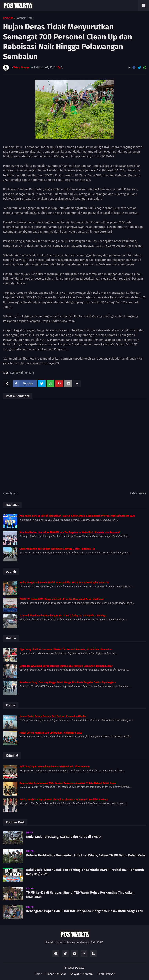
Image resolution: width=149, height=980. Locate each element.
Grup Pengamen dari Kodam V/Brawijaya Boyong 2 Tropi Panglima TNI (57, 549)
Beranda (8, 18)
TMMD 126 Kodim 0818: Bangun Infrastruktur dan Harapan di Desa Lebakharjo (62, 599)
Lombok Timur (25, 18)
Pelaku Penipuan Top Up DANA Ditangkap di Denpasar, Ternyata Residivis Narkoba (64, 800)
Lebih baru (12, 493)
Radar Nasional (56, 974)
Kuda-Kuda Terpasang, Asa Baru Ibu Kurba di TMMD (63, 837)
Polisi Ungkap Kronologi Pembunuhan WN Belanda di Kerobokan (55, 767)
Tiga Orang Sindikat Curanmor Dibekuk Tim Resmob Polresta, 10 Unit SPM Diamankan (66, 649)
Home (38, 974)
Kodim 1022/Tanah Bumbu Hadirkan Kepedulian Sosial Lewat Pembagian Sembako (64, 583)
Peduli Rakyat (106, 974)
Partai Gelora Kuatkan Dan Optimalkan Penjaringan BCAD (51, 733)
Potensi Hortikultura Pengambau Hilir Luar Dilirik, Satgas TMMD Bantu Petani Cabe (86, 855)
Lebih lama (137, 493)
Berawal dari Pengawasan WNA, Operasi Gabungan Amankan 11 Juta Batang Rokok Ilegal (68, 783)
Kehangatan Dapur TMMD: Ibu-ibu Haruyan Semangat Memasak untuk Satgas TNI (84, 911)
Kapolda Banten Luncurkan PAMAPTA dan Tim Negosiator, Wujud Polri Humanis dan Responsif (70, 532)
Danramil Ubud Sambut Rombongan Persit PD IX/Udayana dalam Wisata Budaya (63, 616)
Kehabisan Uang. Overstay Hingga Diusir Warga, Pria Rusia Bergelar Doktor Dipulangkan (68, 682)
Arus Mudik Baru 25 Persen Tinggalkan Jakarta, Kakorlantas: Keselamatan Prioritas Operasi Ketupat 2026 (77, 516)
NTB (32, 373)
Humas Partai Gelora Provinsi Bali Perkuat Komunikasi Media (53, 716)
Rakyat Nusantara (82, 974)
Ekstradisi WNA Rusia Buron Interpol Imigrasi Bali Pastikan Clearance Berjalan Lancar (66, 666)
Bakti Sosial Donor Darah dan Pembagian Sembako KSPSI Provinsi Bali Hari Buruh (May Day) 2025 (85, 872)
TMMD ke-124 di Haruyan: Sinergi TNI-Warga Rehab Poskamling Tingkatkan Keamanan (80, 895)
